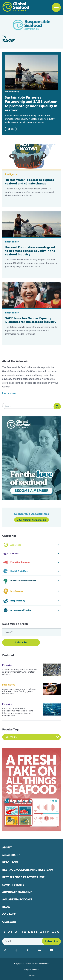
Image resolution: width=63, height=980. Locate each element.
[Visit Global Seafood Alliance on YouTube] (55, 950)
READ (11, 129)
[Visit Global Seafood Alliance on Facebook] (19, 950)
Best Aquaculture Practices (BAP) (28, 870)
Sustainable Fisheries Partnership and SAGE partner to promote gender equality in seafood (31, 104)
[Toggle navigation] (56, 7)
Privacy (32, 976)
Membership (11, 855)
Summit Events (13, 885)
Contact (9, 914)
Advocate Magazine (17, 892)
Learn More (9, 393)
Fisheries (7, 665)
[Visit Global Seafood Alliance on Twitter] (31, 950)
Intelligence (9, 685)
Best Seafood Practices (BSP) (24, 877)
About (7, 848)
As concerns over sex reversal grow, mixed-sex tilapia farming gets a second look (20, 691)
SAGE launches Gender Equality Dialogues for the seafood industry (31, 320)
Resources (10, 862)
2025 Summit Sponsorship (32, 520)
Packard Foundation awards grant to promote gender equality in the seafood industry (30, 251)
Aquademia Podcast (17, 900)
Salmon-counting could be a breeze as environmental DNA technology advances (20, 672)
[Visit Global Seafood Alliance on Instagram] (8, 950)
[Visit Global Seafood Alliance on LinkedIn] (43, 950)
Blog (6, 907)
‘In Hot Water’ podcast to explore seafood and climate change (30, 182)
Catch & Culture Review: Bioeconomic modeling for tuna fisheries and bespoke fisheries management (18, 712)
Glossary (9, 922)
